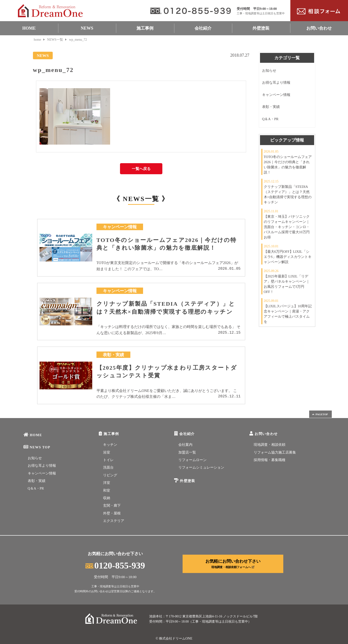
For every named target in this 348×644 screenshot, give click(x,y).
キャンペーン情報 (276, 95)
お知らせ (269, 71)
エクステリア (114, 521)
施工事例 (145, 28)
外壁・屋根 (112, 513)
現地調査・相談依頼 (270, 445)
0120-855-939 (115, 565)
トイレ (108, 460)
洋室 (107, 483)
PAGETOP (320, 414)
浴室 (107, 452)
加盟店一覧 (187, 452)
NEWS (87, 28)
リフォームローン (192, 460)
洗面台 (108, 467)
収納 (107, 498)
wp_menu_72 (78, 40)
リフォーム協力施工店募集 (275, 452)
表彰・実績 (271, 107)
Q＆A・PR (270, 119)
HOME (29, 28)
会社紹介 (203, 28)
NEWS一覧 (55, 40)
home (38, 40)
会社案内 (185, 445)
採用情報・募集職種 (270, 460)
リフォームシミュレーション (201, 467)
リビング (110, 475)
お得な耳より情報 (276, 83)
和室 (107, 490)
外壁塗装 (261, 28)
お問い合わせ (319, 28)
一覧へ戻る (141, 169)
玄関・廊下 (112, 506)
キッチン (110, 445)
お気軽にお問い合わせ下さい (233, 564)
